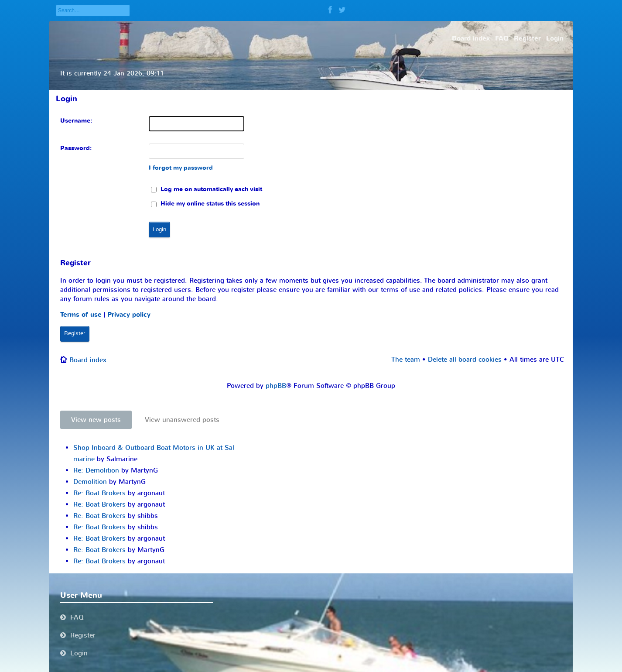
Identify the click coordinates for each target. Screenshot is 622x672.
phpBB (276, 386)
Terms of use (81, 315)
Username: (76, 121)
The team (406, 360)
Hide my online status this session (205, 204)
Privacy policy (129, 315)
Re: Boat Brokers (99, 493)
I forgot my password (181, 168)
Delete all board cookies (465, 360)
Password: (76, 148)
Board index (88, 360)
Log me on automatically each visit (207, 189)
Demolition (90, 482)
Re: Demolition (96, 470)
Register (75, 333)
